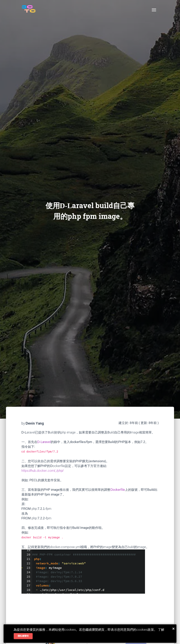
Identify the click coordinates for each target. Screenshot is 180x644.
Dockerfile (118, 490)
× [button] (173, 629)
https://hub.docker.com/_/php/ (43, 471)
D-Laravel (44, 442)
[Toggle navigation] (154, 10)
